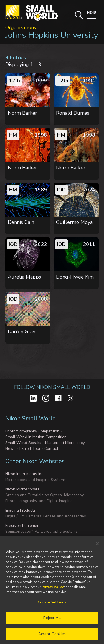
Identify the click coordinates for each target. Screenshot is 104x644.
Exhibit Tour (30, 449)
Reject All (52, 621)
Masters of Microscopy (65, 443)
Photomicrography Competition (32, 431)
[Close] (97, 547)
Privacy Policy (53, 590)
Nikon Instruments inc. (25, 474)
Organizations (21, 27)
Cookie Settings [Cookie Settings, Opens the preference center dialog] (52, 605)
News (10, 449)
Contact (51, 449)
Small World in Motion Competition (36, 437)
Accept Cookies (52, 637)
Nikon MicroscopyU (22, 489)
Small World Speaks (23, 443)
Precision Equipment (23, 526)
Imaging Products (20, 510)
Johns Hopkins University (52, 35)
